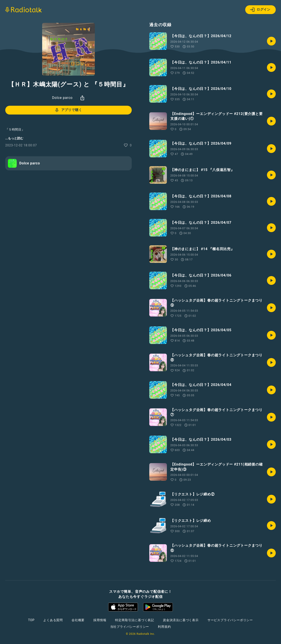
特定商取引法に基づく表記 (135, 620)
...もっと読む (14, 138)
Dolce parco (62, 98)
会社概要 (78, 620)
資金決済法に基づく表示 (181, 620)
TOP (31, 620)
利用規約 (164, 627)
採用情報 (100, 620)
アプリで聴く (68, 110)
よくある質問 (53, 620)
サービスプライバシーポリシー (230, 620)
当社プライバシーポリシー (130, 627)
